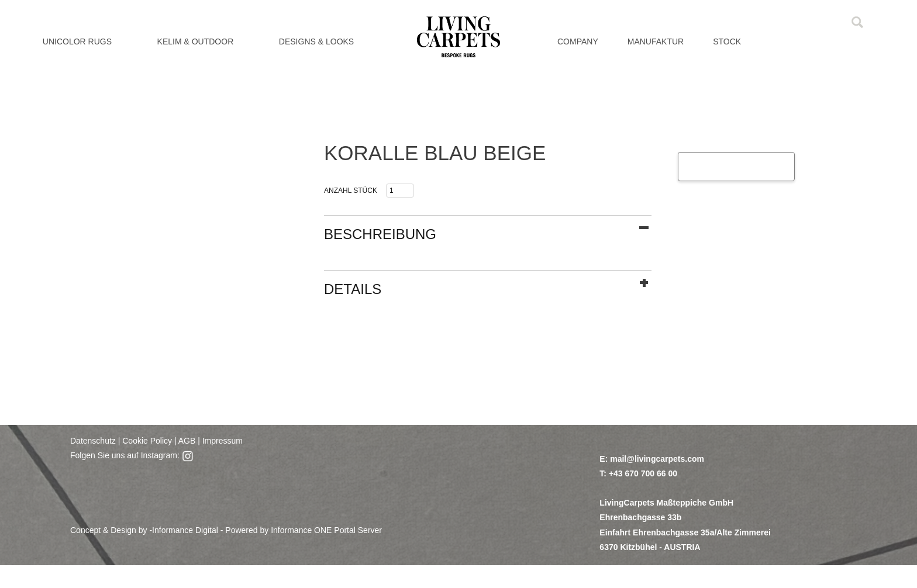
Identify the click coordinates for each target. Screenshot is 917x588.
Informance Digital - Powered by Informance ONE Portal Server (267, 530)
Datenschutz (93, 441)
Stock (727, 41)
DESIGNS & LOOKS (316, 41)
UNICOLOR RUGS (77, 41)
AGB (186, 441)
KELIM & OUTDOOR (196, 41)
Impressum (223, 441)
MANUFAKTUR (656, 41)
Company (578, 41)
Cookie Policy (147, 441)
